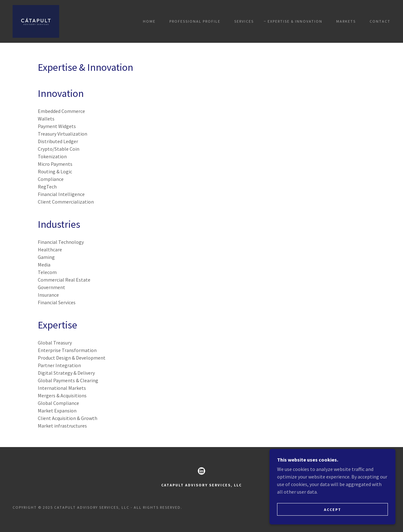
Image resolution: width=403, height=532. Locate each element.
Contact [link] (380, 21)
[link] (36, 21)
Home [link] (149, 21)
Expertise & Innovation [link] (295, 21)
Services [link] (244, 21)
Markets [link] (346, 21)
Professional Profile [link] (195, 21)
